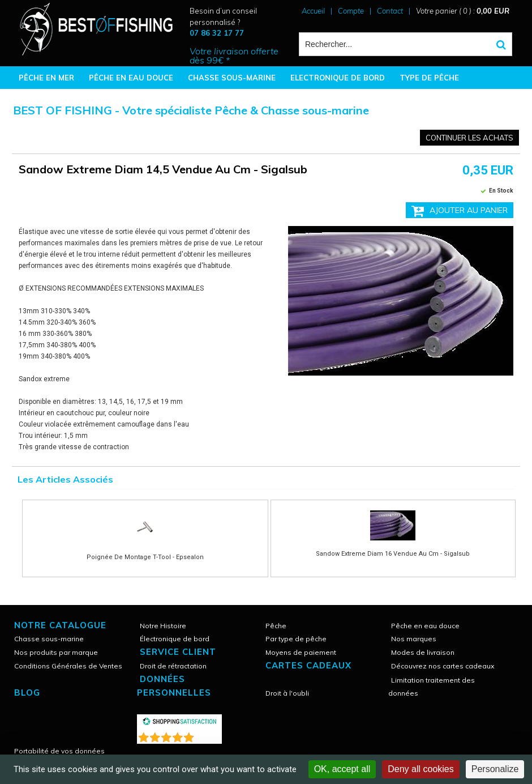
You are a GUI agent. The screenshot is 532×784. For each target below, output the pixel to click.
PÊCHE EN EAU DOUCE (131, 78)
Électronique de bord (175, 639)
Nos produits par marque (56, 652)
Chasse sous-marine (49, 639)
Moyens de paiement (301, 652)
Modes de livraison (423, 652)
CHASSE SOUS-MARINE (232, 78)
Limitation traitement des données (432, 687)
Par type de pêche (296, 639)
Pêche (276, 626)
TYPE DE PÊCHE (429, 78)
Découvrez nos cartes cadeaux (443, 666)
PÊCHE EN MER (46, 78)
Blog (27, 693)
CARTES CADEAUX (308, 665)
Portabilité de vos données (59, 751)
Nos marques (414, 639)
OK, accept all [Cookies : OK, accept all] (342, 769)
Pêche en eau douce (425, 626)
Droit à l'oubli (287, 693)
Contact (390, 11)
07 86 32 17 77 (217, 33)
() (209, 735)
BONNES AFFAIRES (53, 100)
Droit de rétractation (173, 666)
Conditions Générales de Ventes (68, 666)
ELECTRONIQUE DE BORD (338, 78)
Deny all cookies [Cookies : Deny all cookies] (421, 769)
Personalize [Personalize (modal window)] (495, 769)
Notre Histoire (163, 626)
